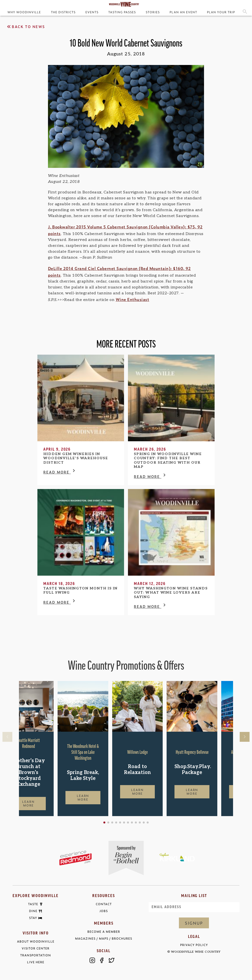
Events (92, 12)
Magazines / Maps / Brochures (104, 939)
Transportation (36, 955)
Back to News (25, 27)
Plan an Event (183, 12)
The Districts (63, 12)
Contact (104, 904)
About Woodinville (36, 941)
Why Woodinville (24, 12)
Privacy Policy (194, 945)
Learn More (44, 803)
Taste (33, 904)
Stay (33, 918)
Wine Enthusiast (133, 299)
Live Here (36, 962)
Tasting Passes (122, 12)
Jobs (104, 911)
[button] (120, 822)
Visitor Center (36, 948)
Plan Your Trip (221, 12)
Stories (153, 12)
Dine (33, 911)
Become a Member (104, 932)
